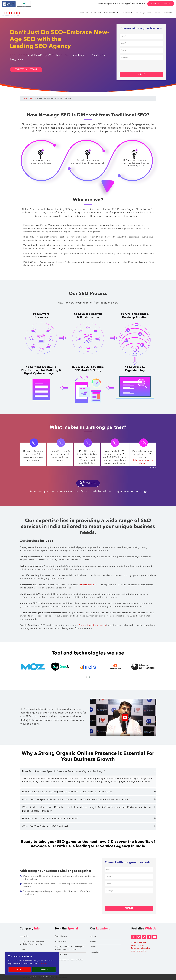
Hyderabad (95, 952)
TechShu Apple (61, 955)
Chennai (93, 947)
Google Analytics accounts (92, 625)
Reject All (20, 970)
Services (33, 99)
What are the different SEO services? (45, 826)
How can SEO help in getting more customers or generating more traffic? (68, 792)
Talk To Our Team (26, 70)
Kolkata (93, 936)
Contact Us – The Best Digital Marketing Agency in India (32, 943)
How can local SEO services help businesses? (50, 819)
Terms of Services (139, 943)
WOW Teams (60, 941)
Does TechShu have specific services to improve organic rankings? (64, 771)
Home (24, 99)
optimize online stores (90, 585)
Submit (141, 75)
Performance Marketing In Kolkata (70, 960)
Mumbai (93, 941)
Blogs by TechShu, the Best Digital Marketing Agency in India (69, 948)
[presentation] (138, 65)
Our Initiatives (61, 936)
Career (23, 949)
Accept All (44, 970)
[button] (87, 677)
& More (153, 468)
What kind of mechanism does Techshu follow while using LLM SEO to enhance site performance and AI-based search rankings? (87, 809)
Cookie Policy (44, 964)
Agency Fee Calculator (161, 4)
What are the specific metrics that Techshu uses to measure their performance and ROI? (77, 800)
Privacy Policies (138, 945)
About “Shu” (25, 936)
